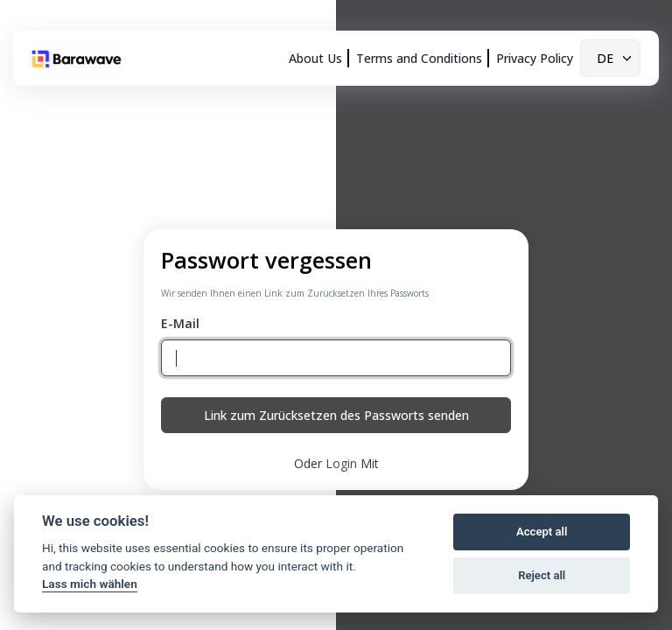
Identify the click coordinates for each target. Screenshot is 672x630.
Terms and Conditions (419, 58)
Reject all (542, 575)
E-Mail (180, 323)
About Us (315, 58)
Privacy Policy (535, 58)
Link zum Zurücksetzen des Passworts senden (336, 415)
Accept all (542, 532)
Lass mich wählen (90, 584)
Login (341, 463)
